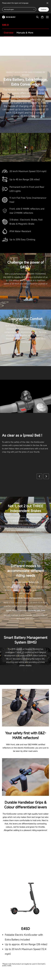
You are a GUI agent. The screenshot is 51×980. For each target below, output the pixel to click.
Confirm (44, 9)
